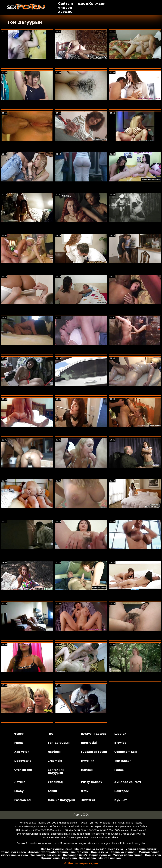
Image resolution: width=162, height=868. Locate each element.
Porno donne (33, 843)
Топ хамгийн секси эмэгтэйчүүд (84, 830)
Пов (51, 734)
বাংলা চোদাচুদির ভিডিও (107, 843)
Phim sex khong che (133, 843)
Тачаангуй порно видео (95, 823)
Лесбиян (54, 752)
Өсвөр (19, 734)
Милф (19, 743)
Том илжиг (123, 761)
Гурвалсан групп (94, 752)
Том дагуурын (59, 743)
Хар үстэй (22, 752)
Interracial (89, 743)
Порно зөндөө (47, 823)
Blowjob (120, 743)
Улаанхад (55, 782)
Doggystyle (23, 761)
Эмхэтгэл (88, 800)
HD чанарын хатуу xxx (31, 830)
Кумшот (121, 800)
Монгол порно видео (74, 843)
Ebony (19, 791)
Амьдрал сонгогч (128, 782)
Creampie (55, 761)
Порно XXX (81, 815)
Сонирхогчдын (126, 752)
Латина (20, 782)
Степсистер (23, 770)
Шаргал (120, 734)
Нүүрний (88, 761)
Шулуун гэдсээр (94, 734)
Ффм (85, 791)
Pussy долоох (92, 782)
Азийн (52, 791)
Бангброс (122, 791)
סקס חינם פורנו (51, 843)
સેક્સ (91, 843)
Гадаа (119, 770)
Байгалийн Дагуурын (56, 771)
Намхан (87, 770)
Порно (21, 843)
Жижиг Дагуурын (61, 800)
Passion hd (22, 800)
